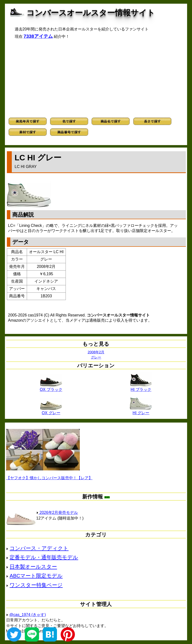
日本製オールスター (33, 567)
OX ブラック (51, 388)
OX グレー (51, 411)
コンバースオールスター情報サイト (91, 13)
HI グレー (141, 411)
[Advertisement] (96, 78)
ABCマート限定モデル (36, 576)
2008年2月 (96, 352)
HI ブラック (141, 388)
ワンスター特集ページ (36, 585)
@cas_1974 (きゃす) (28, 615)
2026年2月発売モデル (57, 513)
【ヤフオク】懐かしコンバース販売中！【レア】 (49, 478)
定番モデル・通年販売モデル (44, 557)
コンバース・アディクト (39, 548)
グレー (96, 357)
